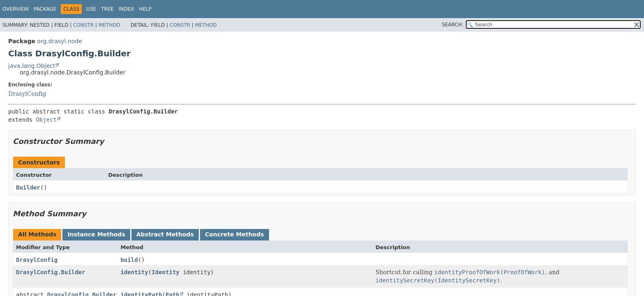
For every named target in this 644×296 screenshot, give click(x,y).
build (129, 260)
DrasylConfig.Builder (51, 272)
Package (45, 9)
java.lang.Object (32, 66)
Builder (28, 187)
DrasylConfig (27, 94)
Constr (83, 25)
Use (91, 9)
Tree (107, 9)
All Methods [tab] (37, 234)
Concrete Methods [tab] (235, 234)
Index (126, 9)
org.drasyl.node (60, 41)
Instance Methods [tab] (96, 234)
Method (109, 25)
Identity (165, 272)
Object (46, 120)
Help (145, 9)
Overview (16, 9)
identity (134, 272)
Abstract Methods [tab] (165, 234)
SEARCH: (453, 25)
